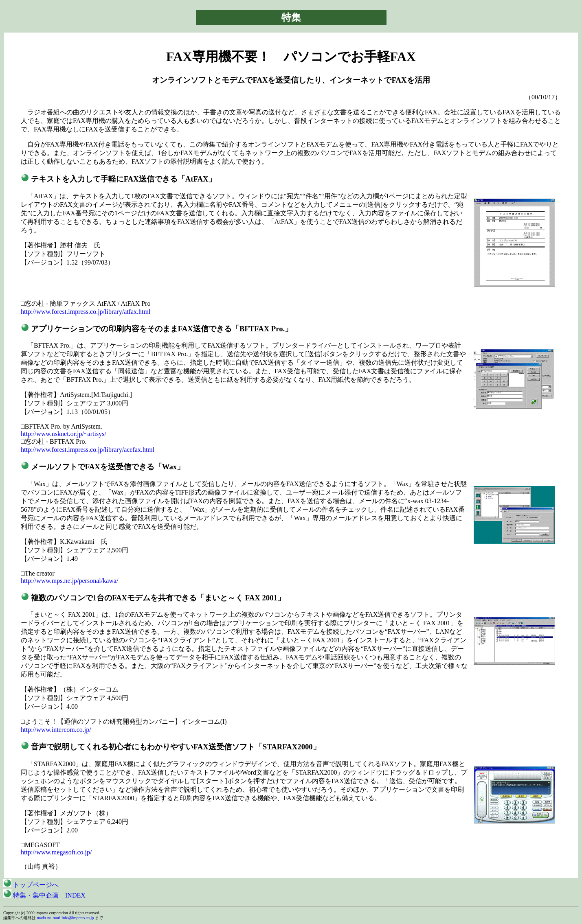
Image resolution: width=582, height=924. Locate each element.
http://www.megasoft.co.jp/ (56, 852)
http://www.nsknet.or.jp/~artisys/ (64, 434)
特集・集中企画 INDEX (44, 895)
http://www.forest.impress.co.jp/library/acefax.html (88, 450)
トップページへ (31, 885)
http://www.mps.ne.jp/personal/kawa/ (69, 581)
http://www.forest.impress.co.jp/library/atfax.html (86, 312)
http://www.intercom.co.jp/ (56, 730)
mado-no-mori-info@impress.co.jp (66, 918)
